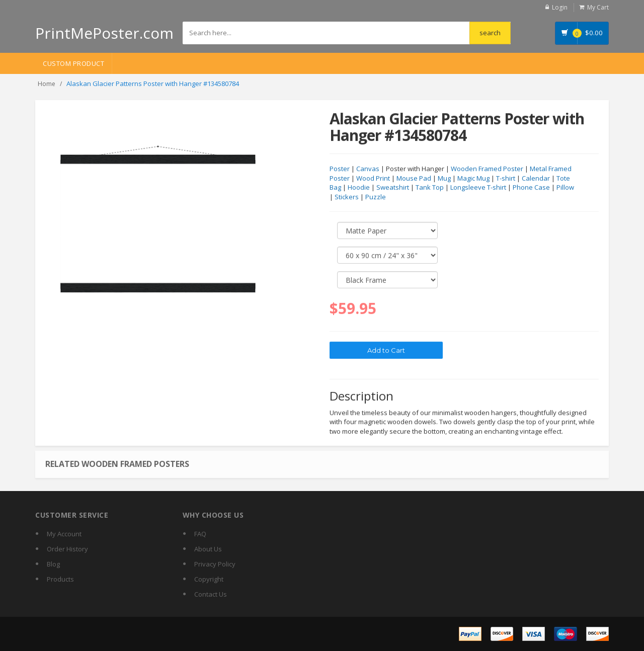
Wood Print (373, 179)
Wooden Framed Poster (487, 169)
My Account (64, 534)
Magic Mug (473, 179)
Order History (67, 549)
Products (60, 579)
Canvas (368, 169)
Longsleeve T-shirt (478, 188)
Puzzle (376, 197)
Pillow (565, 188)
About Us (208, 549)
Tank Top (430, 188)
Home (47, 84)
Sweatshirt (393, 188)
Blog (53, 564)
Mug (444, 179)
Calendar (536, 179)
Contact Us (211, 594)
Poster (340, 169)
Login (560, 7)
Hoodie (359, 188)
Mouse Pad (414, 179)
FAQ (200, 534)
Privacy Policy (215, 564)
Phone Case (531, 188)
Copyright (209, 579)
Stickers (347, 197)
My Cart (598, 7)
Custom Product (73, 63)
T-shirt (506, 179)
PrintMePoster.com (104, 33)
